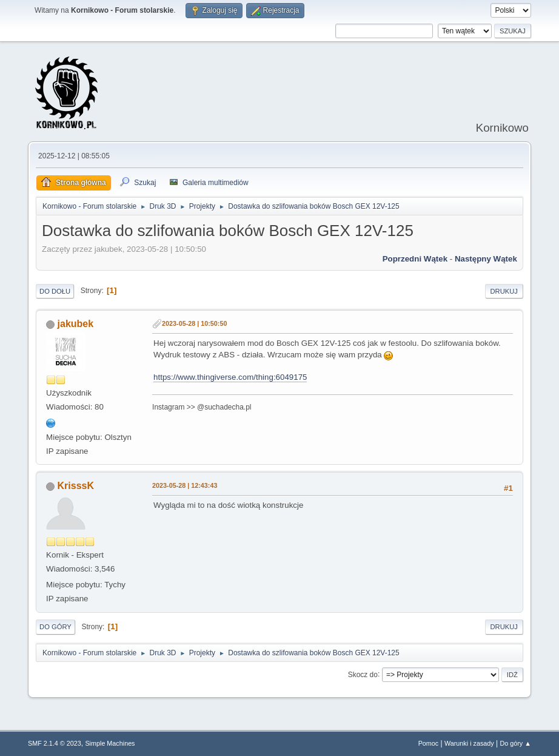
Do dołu (55, 291)
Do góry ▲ (515, 743)
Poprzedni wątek (415, 259)
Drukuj (504, 291)
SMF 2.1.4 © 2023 (55, 743)
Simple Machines (110, 743)
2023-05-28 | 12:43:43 (185, 485)
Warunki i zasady (469, 743)
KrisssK (76, 486)
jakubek (76, 324)
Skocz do (363, 674)
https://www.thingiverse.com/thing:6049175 (230, 377)
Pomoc (429, 743)
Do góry (55, 627)
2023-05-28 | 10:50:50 (194, 323)
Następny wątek (486, 259)
